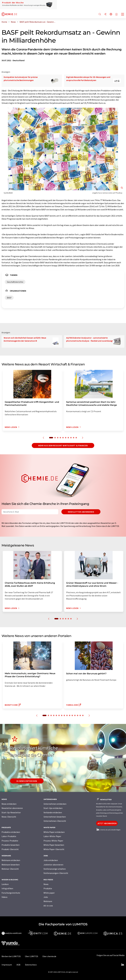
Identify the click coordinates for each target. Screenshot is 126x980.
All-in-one (48, 906)
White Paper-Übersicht (54, 849)
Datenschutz (31, 965)
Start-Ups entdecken (53, 808)
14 (80, 715)
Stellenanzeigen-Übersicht (56, 873)
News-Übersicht (9, 817)
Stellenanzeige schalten (55, 869)
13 (78, 715)
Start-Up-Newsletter (11, 812)
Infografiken (7, 888)
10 (76, 438)
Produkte (48, 888)
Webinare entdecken (11, 860)
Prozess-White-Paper (53, 841)
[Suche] (100, 14)
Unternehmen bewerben (55, 817)
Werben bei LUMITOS (11, 956)
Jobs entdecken (51, 860)
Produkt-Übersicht (10, 849)
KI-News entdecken (27, 781)
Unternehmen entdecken (55, 804)
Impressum (7, 965)
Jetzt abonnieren (107, 823)
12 (75, 715)
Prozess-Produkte (10, 841)
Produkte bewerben (11, 845)
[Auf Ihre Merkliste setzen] (116, 14)
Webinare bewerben (11, 865)
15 (83, 715)
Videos (4, 897)
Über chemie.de (49, 956)
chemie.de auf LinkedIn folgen (108, 830)
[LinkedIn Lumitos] (123, 965)
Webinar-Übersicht (10, 869)
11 (72, 715)
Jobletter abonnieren (53, 865)
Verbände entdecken (53, 812)
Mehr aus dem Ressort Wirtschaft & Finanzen (63, 445)
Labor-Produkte (9, 836)
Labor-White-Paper (52, 836)
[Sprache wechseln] (111, 14)
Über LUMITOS (31, 956)
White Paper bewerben (54, 845)
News (46, 884)
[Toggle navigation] (123, 15)
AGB (18, 965)
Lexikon (5, 884)
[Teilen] (105, 14)
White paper (49, 893)
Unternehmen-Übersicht (55, 821)
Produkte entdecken (11, 832)
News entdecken (9, 804)
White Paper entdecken (54, 832)
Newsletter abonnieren (81, 512)
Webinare (48, 901)
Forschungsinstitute (11, 893)
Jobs (46, 897)
